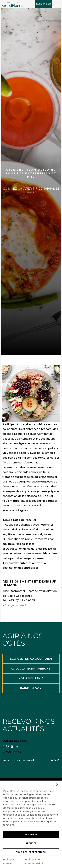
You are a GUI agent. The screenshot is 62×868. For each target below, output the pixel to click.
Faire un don (44, 4)
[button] (57, 785)
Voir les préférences (31, 852)
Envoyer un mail (15, 605)
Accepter (31, 834)
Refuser (31, 843)
